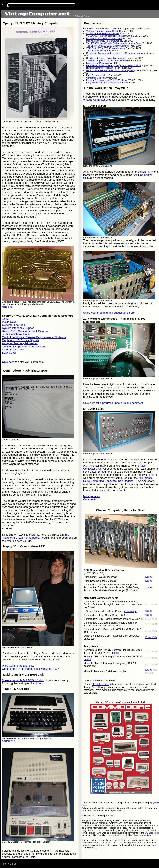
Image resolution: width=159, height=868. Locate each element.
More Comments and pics (18, 666)
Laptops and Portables (97, 63)
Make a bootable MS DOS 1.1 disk (23, 680)
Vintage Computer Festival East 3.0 (104, 31)
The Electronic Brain (96, 51)
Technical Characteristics (17, 334)
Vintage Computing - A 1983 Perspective (106, 60)
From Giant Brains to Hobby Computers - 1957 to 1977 (114, 65)
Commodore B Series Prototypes (103, 33)
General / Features (13, 325)
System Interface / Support (18, 328)
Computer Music (94, 78)
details (115, 653)
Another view (9, 741)
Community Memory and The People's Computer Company (116, 53)
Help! (4, 864)
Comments (90, 499)
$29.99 (148, 577)
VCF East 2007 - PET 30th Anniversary (106, 48)
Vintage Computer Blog (97, 100)
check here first (100, 684)
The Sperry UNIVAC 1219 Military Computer (108, 46)
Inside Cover (10, 322)
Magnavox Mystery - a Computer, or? (105, 41)
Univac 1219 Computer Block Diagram (25, 331)
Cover (6, 319)
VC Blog (78, 16)
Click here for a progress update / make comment (113, 403)
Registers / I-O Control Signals (21, 340)
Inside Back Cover (13, 350)
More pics (7, 307)
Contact (87, 16)
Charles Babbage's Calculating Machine (106, 58)
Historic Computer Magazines (101, 68)
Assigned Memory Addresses (20, 343)
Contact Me (151, 637)
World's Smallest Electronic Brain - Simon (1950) (110, 70)
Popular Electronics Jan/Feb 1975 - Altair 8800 (109, 80)
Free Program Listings (97, 75)
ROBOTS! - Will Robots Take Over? (104, 38)
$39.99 (148, 611)
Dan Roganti (126, 481)
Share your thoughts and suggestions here (109, 313)
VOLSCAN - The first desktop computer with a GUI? (112, 36)
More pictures (91, 496)
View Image (130, 611)
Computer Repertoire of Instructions (24, 346)
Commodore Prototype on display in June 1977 (31, 669)
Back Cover (9, 353)
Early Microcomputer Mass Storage (104, 83)
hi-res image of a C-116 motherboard (35, 536)
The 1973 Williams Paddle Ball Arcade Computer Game (114, 43)
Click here (8, 362)
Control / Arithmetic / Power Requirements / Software (34, 337)
